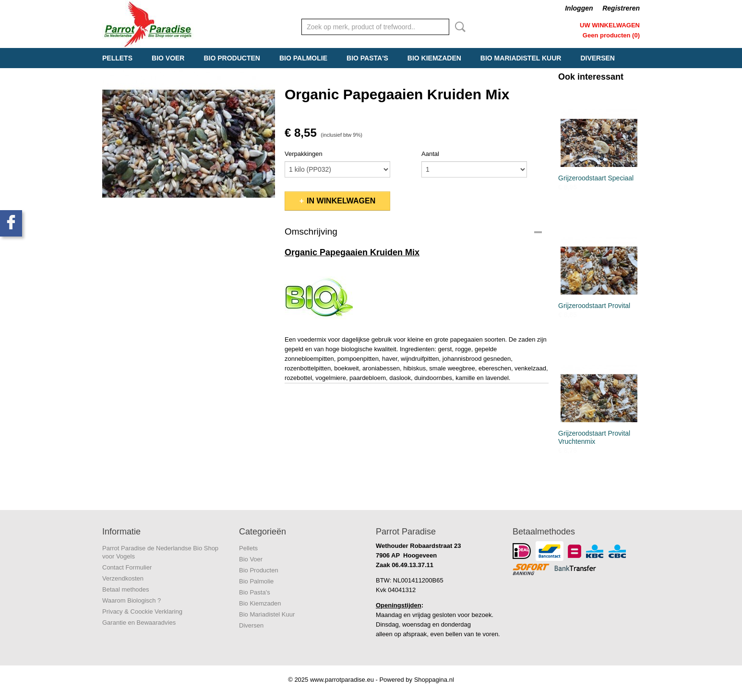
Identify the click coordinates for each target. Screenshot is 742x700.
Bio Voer (168, 58)
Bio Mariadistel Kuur (521, 58)
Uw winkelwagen (610, 25)
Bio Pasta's (367, 58)
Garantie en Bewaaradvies (139, 623)
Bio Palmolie (303, 58)
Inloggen (579, 8)
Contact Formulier (127, 567)
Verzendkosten (123, 578)
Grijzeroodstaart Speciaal (596, 178)
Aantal (430, 154)
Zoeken (458, 27)
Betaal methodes (126, 589)
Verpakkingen (304, 154)
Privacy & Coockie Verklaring (142, 611)
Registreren (621, 8)
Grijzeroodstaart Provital (594, 306)
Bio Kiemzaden (434, 58)
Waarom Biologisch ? (132, 600)
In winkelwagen (341, 201)
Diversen (598, 58)
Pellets (117, 58)
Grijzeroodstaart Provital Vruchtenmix (594, 437)
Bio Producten (232, 58)
